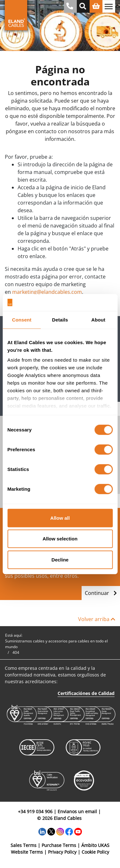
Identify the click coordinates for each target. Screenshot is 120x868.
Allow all (60, 518)
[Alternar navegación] (109, 6)
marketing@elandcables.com (47, 292)
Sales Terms (24, 845)
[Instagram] (60, 831)
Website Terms (27, 852)
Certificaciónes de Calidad (86, 693)
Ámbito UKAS (95, 845)
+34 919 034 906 (35, 811)
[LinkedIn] (42, 831)
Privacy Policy (62, 852)
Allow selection (60, 539)
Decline (60, 559)
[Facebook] (69, 831)
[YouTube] (78, 831)
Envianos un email (77, 811)
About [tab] (98, 319)
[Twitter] (51, 831)
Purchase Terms (59, 845)
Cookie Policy (95, 852)
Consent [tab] (22, 319)
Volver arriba (97, 619)
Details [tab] (60, 319)
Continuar (101, 593)
